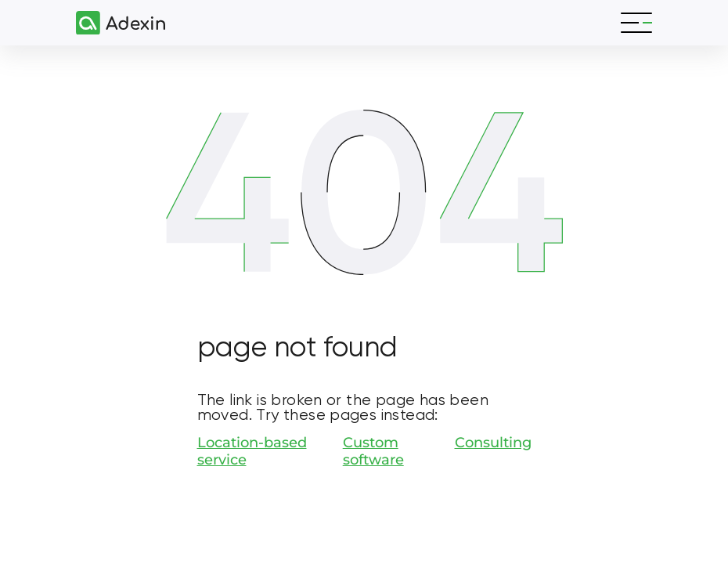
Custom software (373, 451)
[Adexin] (114, 23)
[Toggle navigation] (636, 23)
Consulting (493, 443)
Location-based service (252, 451)
